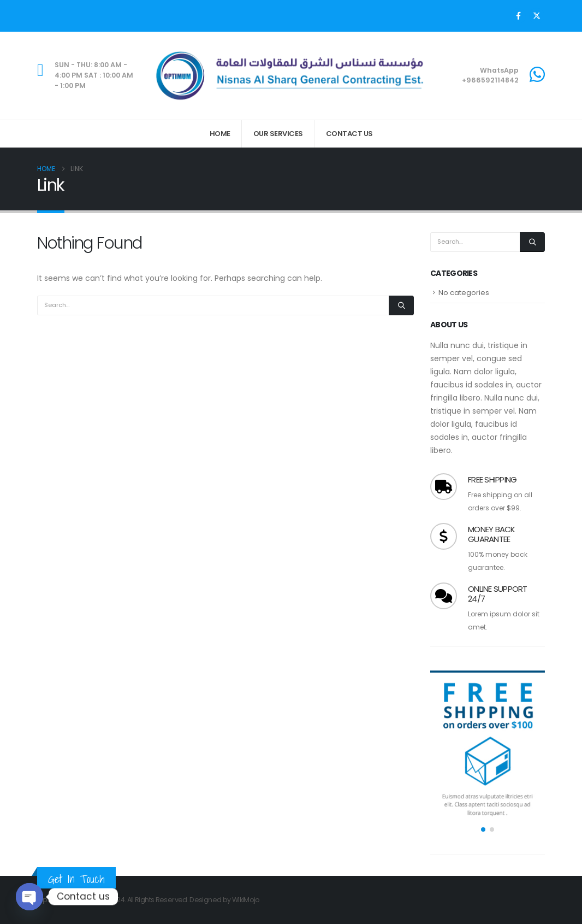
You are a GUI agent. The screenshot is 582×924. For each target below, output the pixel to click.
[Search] (401, 305)
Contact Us (349, 134)
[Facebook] (518, 16)
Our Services (278, 134)
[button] (483, 829)
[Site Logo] (291, 76)
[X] (537, 16)
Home (220, 134)
